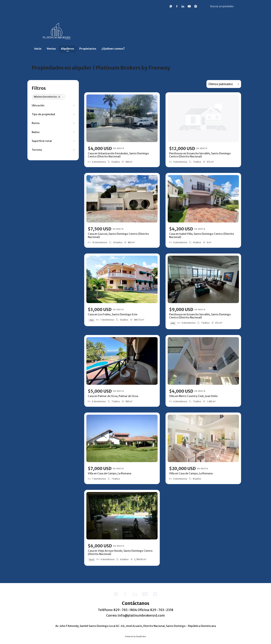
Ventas (51, 49)
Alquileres (68, 49)
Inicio (38, 49)
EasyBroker (141, 637)
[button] (53, 106)
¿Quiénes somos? (113, 49)
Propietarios (88, 49)
